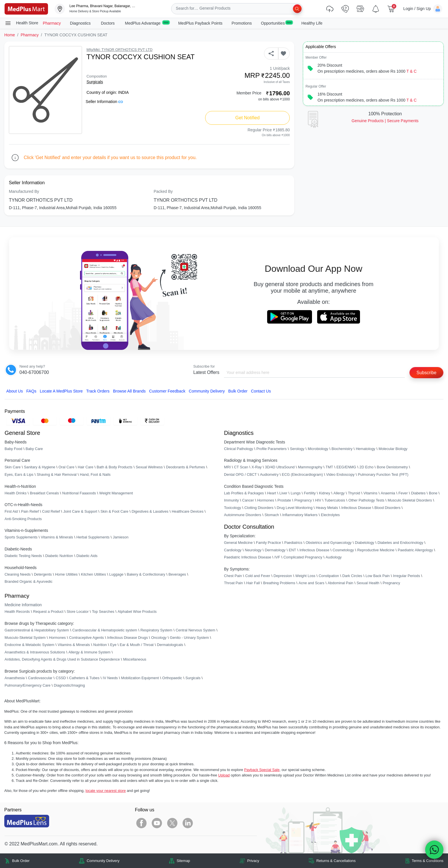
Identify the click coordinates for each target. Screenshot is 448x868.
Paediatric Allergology (415, 550)
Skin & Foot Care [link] (114, 512)
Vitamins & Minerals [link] (57, 537)
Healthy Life (312, 23)
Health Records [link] (17, 612)
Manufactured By (24, 191)
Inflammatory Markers (300, 515)
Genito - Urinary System (190, 638)
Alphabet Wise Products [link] (137, 612)
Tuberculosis (335, 501)
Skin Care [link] (13, 467)
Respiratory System (156, 630)
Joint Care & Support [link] (80, 512)
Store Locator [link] (78, 612)
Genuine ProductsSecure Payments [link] (385, 121)
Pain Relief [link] (30, 512)
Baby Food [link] (13, 449)
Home (10, 35)
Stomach (272, 515)
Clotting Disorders (259, 508)
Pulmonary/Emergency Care (28, 685)
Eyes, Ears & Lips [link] (19, 475)
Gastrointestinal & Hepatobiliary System (37, 630)
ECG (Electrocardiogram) (302, 475)
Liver (283, 493)
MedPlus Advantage (147, 23)
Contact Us (261, 391)
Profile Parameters (271, 449)
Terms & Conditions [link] (428, 861)
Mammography (310, 467)
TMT (329, 467)
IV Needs (110, 678)
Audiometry (269, 475)
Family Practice (268, 543)
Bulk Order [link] (21, 861)
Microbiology (318, 449)
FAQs (31, 391)
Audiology (334, 557)
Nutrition (100, 645)
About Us (15, 391)
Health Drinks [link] (16, 493)
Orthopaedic (172, 678)
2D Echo (366, 467)
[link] (26, 8)
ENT (293, 550)
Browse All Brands (129, 391)
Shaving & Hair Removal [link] (57, 475)
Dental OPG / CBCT (240, 475)
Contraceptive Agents (87, 638)
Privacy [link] (253, 861)
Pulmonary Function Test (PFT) (383, 475)
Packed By (163, 191)
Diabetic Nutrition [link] (59, 556)
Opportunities (276, 23)
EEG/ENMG (346, 467)
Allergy (339, 493)
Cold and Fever (258, 576)
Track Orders (98, 391)
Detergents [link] (43, 574)
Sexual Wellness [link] (149, 467)
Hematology (365, 449)
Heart (272, 493)
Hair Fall (253, 583)
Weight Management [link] (116, 493)
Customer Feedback (167, 391)
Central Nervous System (196, 630)
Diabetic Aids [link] (87, 556)
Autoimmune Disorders (243, 515)
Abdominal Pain (341, 583)
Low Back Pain (378, 576)
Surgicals (95, 82)
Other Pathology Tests (366, 501)
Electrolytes (330, 515)
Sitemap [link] (183, 861)
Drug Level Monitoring (295, 508)
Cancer (248, 501)
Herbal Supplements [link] (93, 537)
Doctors (108, 23)
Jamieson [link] (121, 537)
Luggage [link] (116, 574)
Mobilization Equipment (140, 678)
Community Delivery (207, 391)
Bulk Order (238, 391)
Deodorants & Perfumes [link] (186, 467)
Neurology (253, 550)
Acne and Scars (311, 583)
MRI (227, 467)
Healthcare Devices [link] (188, 512)
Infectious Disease (356, 508)
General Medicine (238, 543)
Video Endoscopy (340, 475)
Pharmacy (52, 23)
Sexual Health (368, 583)
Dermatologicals (170, 645)
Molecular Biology (393, 449)
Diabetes (418, 493)
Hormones (57, 638)
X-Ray (257, 467)
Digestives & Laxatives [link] (150, 512)
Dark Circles (352, 576)
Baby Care (34, 449)
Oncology (159, 638)
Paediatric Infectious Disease (248, 557)
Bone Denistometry (392, 467)
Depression (283, 576)
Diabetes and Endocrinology (400, 543)
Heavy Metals (327, 508)
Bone (433, 493)
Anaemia (388, 493)
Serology (297, 449)
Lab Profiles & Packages (244, 493)
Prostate (284, 501)
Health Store (21, 23)
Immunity (231, 501)
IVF (277, 557)
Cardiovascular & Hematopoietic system (105, 630)
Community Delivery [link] (103, 861)
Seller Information (104, 102)
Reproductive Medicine (376, 550)
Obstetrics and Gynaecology (329, 543)
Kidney (324, 493)
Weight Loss (305, 576)
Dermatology (275, 550)
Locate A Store (61, 391)
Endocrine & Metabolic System (29, 645)
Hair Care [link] (86, 467)
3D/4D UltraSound (280, 467)
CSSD (61, 678)
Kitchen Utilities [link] (93, 574)
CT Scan (241, 467)
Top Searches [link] (103, 612)
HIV (318, 501)
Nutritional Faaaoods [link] (79, 493)
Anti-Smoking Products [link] (23, 519)
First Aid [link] (11, 512)
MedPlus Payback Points (200, 23)
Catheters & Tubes (84, 678)
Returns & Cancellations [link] (336, 861)
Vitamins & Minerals (74, 645)
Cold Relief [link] (51, 512)
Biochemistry (342, 449)
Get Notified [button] (248, 118)
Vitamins (370, 493)
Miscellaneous (135, 660)
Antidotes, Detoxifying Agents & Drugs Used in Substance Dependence (62, 660)
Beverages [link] (177, 574)
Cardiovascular (40, 678)
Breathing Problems (279, 583)
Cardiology (233, 550)
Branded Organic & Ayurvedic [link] (29, 582)
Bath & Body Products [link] (114, 467)
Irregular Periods (406, 576)
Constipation (329, 576)
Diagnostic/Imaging (69, 685)
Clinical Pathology (239, 449)
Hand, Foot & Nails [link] (95, 475)
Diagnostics (81, 23)
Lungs (296, 493)
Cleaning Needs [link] (18, 574)
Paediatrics (293, 543)
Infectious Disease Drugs (127, 638)
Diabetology (365, 543)
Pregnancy (303, 501)
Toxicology (233, 508)
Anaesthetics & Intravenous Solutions (35, 652)
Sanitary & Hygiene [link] (40, 467)
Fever (403, 493)
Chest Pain (233, 576)
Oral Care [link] (66, 467)
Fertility (310, 493)
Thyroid (354, 493)
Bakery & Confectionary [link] (146, 574)
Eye (113, 645)
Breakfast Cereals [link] (44, 493)
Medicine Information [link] (23, 605)
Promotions (242, 23)
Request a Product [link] (48, 612)
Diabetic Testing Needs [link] (23, 556)
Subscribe (426, 373)
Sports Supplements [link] (21, 537)
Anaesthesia (15, 678)
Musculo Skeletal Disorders (410, 501)
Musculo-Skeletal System (25, 638)
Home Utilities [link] (66, 574)
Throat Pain (233, 583)
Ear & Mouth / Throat (137, 645)
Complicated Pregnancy (303, 557)
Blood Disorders (388, 508)
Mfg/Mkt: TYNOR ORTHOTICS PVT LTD (120, 50)
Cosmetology (343, 550)
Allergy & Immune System (90, 652)
